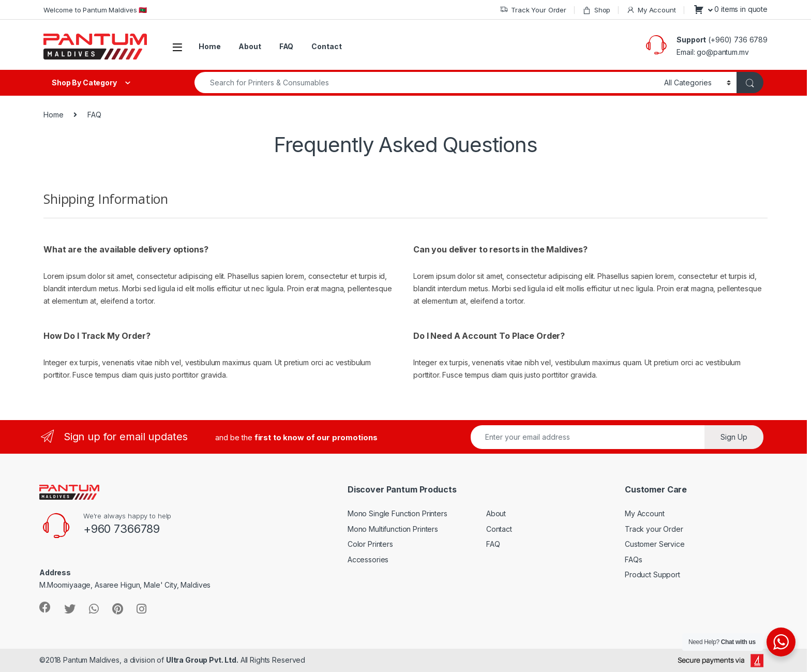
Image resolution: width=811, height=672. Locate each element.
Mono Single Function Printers (397, 513)
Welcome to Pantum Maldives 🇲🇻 (95, 10)
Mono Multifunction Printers (393, 529)
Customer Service (655, 544)
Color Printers (370, 544)
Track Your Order (533, 10)
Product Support (652, 574)
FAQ (287, 46)
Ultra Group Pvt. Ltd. (202, 660)
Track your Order (654, 529)
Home (209, 46)
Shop (596, 10)
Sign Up (734, 437)
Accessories (368, 559)
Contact (326, 46)
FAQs (633, 559)
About (250, 46)
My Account (651, 10)
